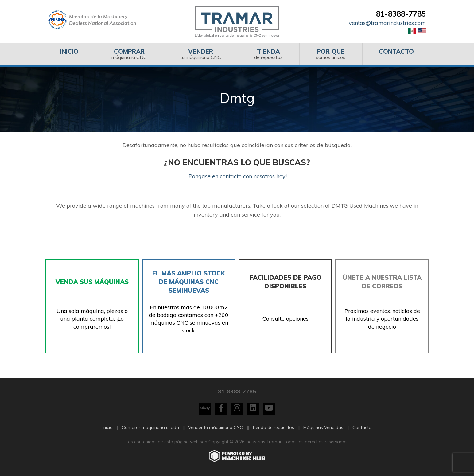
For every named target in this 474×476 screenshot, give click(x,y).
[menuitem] (69, 54)
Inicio (108, 427)
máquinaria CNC (129, 54)
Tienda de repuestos (273, 427)
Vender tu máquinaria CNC (216, 427)
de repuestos (268, 54)
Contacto (362, 427)
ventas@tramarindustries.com (387, 23)
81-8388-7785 (401, 14)
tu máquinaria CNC (201, 54)
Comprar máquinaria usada (150, 427)
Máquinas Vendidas (323, 427)
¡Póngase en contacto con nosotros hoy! (237, 176)
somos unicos (331, 54)
